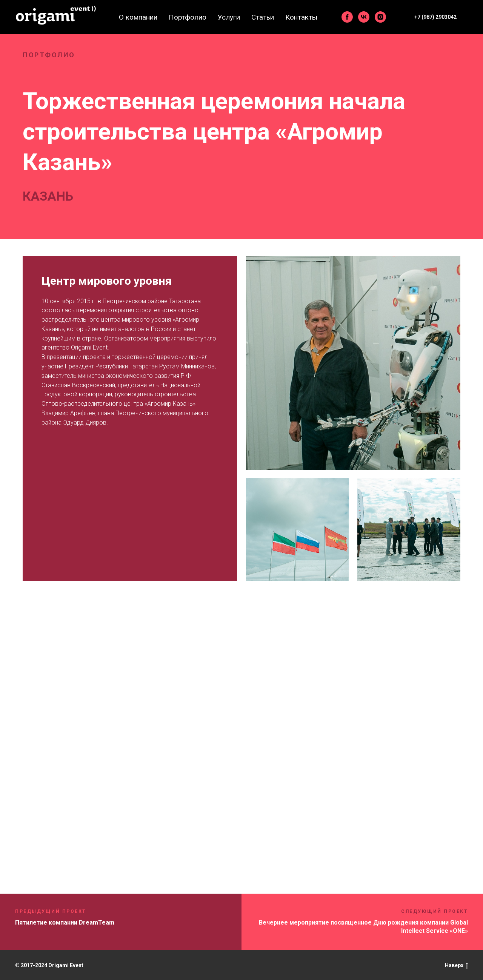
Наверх (456, 966)
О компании (138, 17)
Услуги (229, 17)
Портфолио (188, 17)
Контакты (301, 17)
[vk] (364, 17)
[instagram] (380, 17)
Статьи (263, 17)
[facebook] (347, 17)
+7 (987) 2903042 (435, 17)
